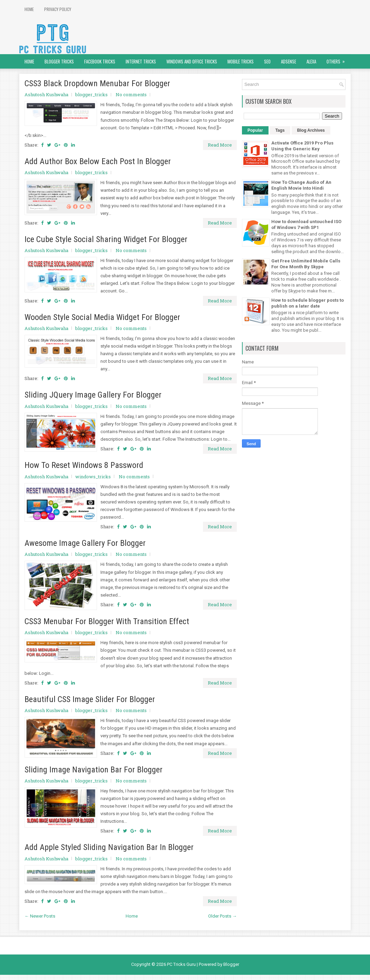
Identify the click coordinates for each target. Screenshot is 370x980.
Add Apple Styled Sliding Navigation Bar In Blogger (109, 847)
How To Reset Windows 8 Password (84, 465)
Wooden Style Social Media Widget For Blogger (102, 317)
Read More (220, 145)
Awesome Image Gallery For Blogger (85, 543)
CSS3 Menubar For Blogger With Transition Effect (107, 621)
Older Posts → (222, 916)
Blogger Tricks (59, 61)
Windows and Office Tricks (192, 61)
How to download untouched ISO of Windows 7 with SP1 (306, 224)
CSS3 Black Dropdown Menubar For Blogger (97, 83)
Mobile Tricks (241, 61)
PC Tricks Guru (181, 964)
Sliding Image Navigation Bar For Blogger (94, 770)
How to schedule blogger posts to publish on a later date (308, 303)
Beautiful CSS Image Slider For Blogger (90, 699)
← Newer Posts (40, 916)
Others (338, 59)
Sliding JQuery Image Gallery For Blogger (93, 395)
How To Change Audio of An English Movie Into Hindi (301, 185)
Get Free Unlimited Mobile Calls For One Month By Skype (306, 264)
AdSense (289, 61)
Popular (255, 130)
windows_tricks (93, 477)
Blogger (231, 964)
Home (29, 9)
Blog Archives (311, 130)
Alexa (311, 61)
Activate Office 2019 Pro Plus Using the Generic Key (302, 146)
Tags (280, 130)
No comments (131, 94)
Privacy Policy (58, 9)
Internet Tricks (141, 61)
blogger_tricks (91, 94)
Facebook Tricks (100, 61)
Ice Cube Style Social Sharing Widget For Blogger (106, 239)
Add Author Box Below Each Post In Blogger (98, 161)
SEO (267, 61)
